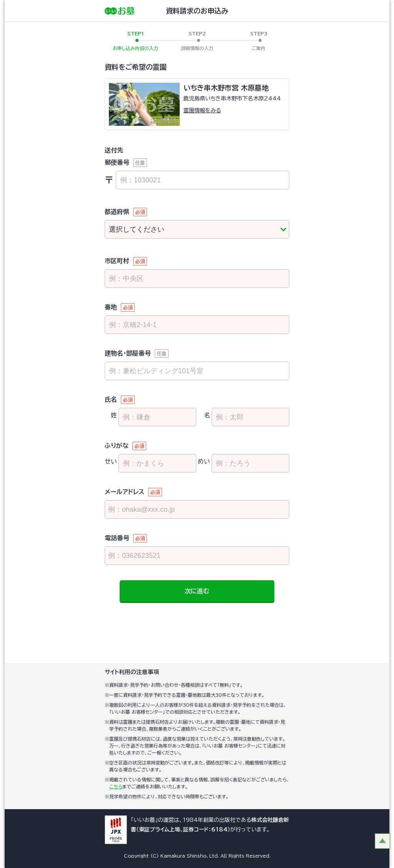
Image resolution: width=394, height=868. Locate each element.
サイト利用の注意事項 (132, 672)
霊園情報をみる (202, 110)
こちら (116, 786)
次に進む (197, 591)
